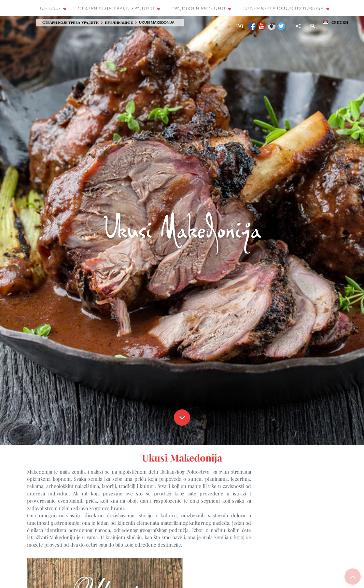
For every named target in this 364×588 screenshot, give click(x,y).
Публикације (119, 23)
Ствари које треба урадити (116, 8)
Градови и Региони (199, 8)
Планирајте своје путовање (284, 8)
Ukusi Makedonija (157, 23)
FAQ (239, 26)
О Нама (50, 8)
